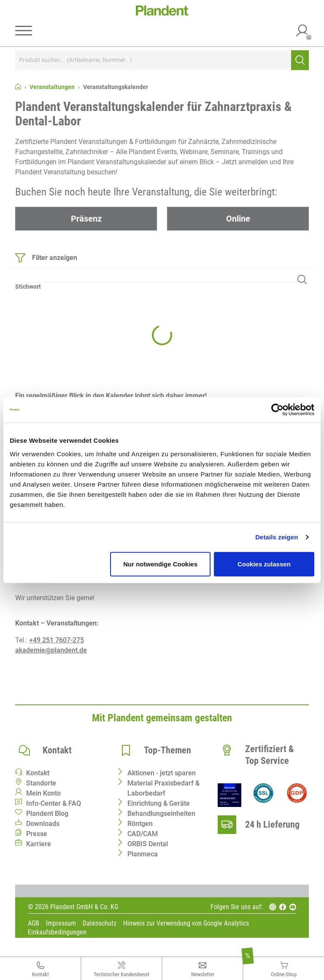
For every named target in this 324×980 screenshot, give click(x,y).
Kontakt (38, 773)
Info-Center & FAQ (54, 803)
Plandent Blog (47, 814)
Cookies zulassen (264, 564)
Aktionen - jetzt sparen (162, 773)
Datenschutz (100, 924)
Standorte (41, 783)
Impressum (61, 924)
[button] (302, 32)
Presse (37, 834)
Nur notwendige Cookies (160, 564)
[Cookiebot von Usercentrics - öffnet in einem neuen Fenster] (277, 410)
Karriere (39, 844)
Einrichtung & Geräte (159, 803)
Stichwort (28, 287)
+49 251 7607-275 (57, 640)
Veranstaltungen (52, 87)
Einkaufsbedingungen (57, 933)
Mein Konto (43, 793)
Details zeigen (277, 537)
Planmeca (143, 854)
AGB (34, 924)
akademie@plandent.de (51, 650)
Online (238, 219)
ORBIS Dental (148, 844)
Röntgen (140, 824)
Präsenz (86, 219)
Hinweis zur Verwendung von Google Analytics (186, 924)
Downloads (43, 824)
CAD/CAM (143, 834)
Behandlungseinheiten (161, 814)
